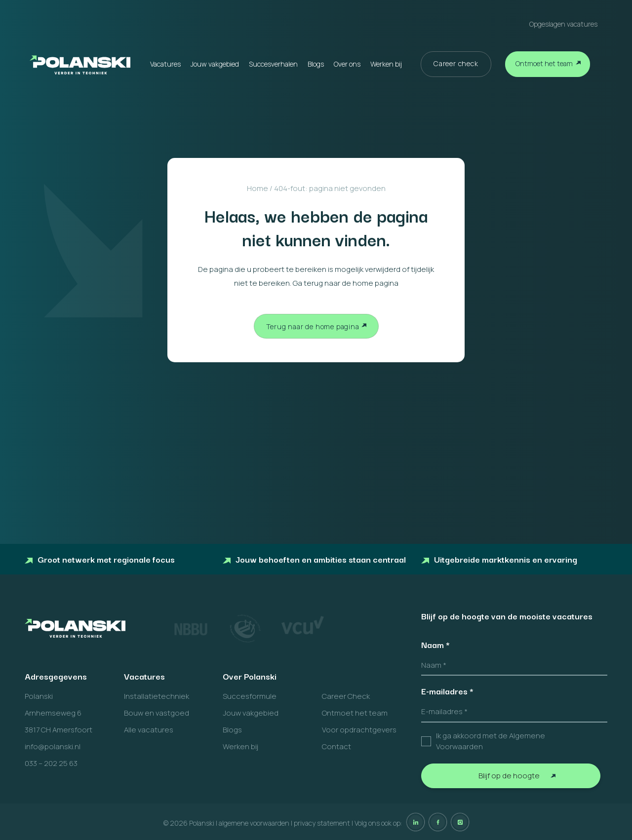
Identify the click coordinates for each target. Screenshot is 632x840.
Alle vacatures (149, 730)
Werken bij (386, 64)
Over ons (347, 64)
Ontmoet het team (544, 63)
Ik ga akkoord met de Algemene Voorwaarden (491, 741)
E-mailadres (447, 691)
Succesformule (250, 696)
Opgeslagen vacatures (563, 24)
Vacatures (165, 64)
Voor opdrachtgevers (359, 730)
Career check (456, 63)
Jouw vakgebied (215, 64)
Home (257, 188)
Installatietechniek (157, 696)
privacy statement (322, 823)
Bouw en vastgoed (157, 713)
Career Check (346, 696)
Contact (336, 746)
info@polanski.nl (53, 746)
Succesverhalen (273, 64)
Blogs (316, 64)
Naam (435, 645)
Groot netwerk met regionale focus (100, 559)
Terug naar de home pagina (313, 326)
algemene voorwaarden (254, 823)
